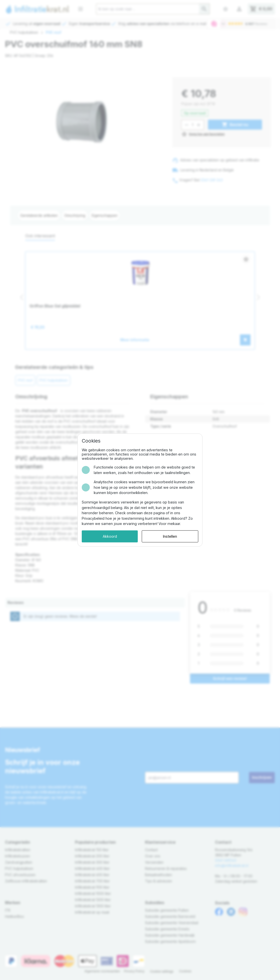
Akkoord (110, 536)
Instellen (170, 536)
